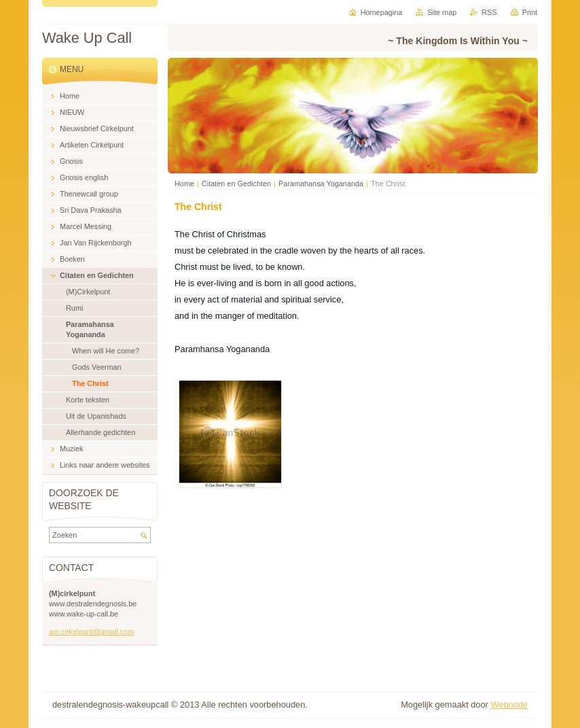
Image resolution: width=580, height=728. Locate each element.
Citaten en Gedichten (236, 184)
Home (184, 184)
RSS (489, 12)
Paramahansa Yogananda (321, 184)
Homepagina (382, 12)
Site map (442, 12)
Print (530, 12)
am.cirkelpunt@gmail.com (91, 631)
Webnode (509, 705)
